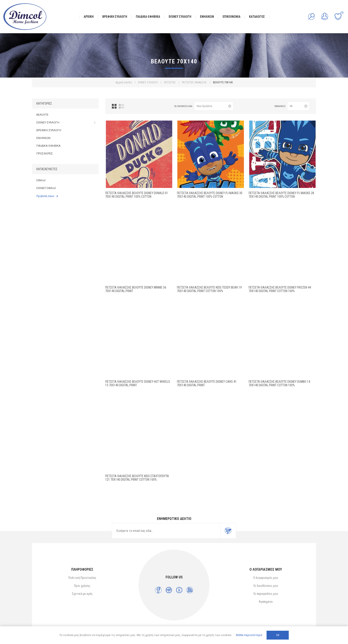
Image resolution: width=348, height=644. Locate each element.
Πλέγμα (114, 106)
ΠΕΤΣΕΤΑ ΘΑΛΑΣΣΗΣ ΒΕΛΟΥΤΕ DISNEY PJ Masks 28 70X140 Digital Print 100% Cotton (281, 195)
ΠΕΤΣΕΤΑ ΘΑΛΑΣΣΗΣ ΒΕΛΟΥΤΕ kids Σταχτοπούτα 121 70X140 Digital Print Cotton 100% (137, 478)
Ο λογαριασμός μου (266, 578)
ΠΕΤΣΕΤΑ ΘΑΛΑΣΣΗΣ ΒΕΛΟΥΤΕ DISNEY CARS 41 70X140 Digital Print (207, 383)
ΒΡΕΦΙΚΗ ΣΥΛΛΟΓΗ (49, 130)
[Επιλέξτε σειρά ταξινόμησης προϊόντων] (214, 106)
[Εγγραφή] (166, 531)
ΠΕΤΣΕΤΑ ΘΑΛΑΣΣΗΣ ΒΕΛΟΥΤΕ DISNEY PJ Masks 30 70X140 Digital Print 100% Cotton (210, 195)
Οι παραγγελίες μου (266, 594)
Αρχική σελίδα (124, 82)
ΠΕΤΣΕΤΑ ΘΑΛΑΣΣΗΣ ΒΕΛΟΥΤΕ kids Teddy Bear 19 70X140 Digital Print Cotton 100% (209, 289)
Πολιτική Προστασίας (82, 578)
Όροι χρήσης (82, 586)
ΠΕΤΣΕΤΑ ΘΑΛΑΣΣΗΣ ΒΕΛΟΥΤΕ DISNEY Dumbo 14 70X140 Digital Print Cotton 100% (279, 383)
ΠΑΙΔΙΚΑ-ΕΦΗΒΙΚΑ (48, 146)
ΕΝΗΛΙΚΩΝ (43, 138)
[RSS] (190, 590)
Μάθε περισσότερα (249, 635)
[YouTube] (179, 590)
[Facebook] (158, 590)
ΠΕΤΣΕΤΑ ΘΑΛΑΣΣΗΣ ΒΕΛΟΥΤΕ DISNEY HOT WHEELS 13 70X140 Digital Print (138, 383)
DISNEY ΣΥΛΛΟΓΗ (48, 122)
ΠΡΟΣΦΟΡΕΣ (45, 153)
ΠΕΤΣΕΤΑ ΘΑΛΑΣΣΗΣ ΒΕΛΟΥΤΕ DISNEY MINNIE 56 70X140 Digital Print (136, 289)
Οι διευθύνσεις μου (266, 586)
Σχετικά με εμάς (82, 594)
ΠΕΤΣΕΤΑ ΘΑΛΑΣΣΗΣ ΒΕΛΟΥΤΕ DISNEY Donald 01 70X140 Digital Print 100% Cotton (137, 195)
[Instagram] (169, 590)
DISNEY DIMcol (46, 188)
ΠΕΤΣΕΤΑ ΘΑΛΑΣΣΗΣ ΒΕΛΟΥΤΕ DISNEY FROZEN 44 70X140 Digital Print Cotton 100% (280, 289)
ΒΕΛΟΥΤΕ (42, 115)
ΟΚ (278, 635)
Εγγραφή (228, 531)
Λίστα (121, 106)
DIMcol (41, 180)
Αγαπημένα (266, 602)
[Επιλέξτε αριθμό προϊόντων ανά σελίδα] (298, 106)
